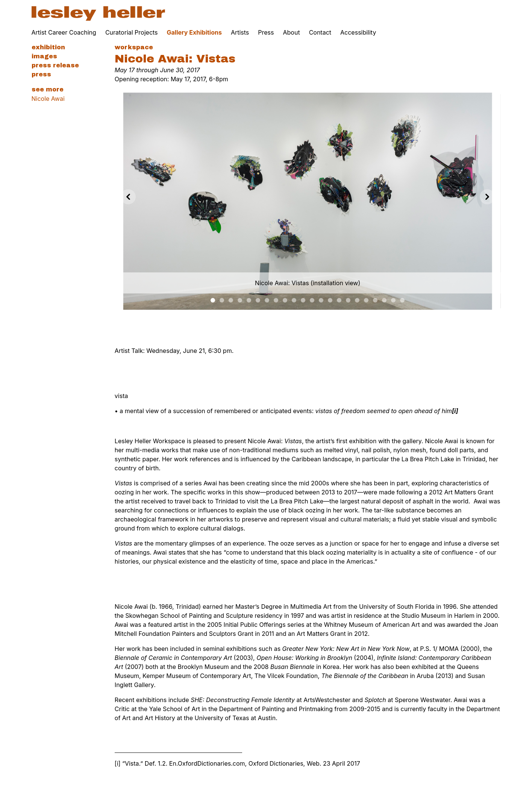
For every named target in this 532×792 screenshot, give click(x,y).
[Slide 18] (375, 300)
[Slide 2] (231, 300)
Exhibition (48, 47)
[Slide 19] (384, 300)
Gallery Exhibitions (194, 32)
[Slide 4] (249, 300)
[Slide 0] (213, 300)
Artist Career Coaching (64, 32)
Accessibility (358, 32)
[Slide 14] (339, 300)
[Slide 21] (402, 300)
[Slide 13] (330, 300)
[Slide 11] (312, 300)
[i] (118, 763)
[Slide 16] (357, 300)
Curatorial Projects (132, 32)
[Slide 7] (276, 300)
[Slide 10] (303, 300)
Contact (320, 32)
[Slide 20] (393, 300)
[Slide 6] (267, 300)
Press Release (55, 65)
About (292, 32)
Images (44, 56)
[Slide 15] (348, 300)
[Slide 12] (321, 300)
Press (266, 32)
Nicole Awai (48, 99)
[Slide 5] (258, 300)
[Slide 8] (285, 300)
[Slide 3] (240, 300)
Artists (240, 32)
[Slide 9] (294, 300)
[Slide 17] (366, 300)
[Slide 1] (222, 300)
